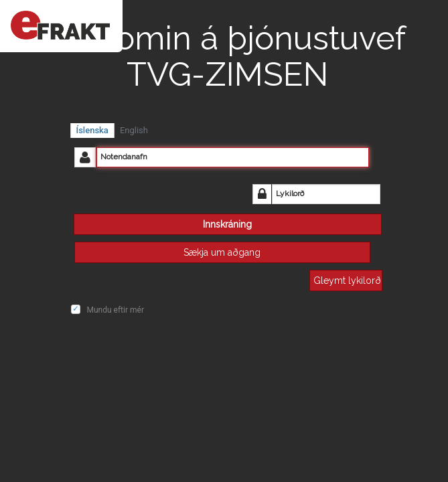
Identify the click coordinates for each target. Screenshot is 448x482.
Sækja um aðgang (222, 252)
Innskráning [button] (227, 224)
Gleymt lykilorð (347, 280)
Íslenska (92, 130)
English (134, 130)
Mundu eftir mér (116, 310)
